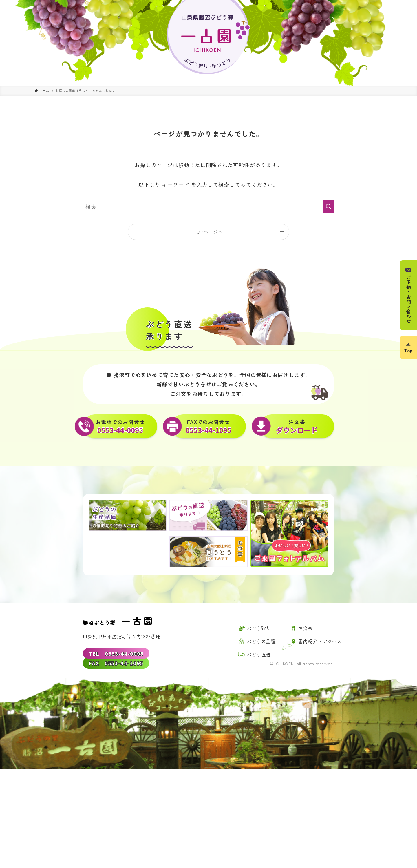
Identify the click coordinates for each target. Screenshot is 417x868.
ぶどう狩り (259, 628)
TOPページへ (209, 232)
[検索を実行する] (328, 206)
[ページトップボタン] (408, 347)
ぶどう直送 (259, 654)
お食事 (306, 628)
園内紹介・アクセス (320, 641)
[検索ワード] (209, 206)
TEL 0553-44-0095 (116, 653)
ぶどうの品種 (261, 641)
